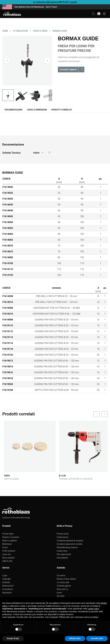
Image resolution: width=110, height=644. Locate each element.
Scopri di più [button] (13, 638)
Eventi (59, 593)
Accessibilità (62, 558)
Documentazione (13, 110)
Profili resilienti (9, 551)
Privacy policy (63, 534)
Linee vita (6, 554)
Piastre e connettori (11, 537)
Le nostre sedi (63, 582)
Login (5, 575)
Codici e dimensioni (37, 110)
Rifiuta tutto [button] (75, 638)
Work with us (62, 589)
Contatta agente (64, 586)
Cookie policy (63, 537)
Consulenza (7, 589)
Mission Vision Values (66, 579)
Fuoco (5, 547)
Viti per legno (8, 534)
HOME (5, 31)
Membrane (7, 544)
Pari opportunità (64, 554)
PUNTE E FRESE (40, 31)
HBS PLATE (7, 561)
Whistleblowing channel (67, 547)
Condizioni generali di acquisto (70, 541)
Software (6, 582)
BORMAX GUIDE (60, 31)
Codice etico (62, 551)
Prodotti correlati (62, 110)
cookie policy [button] (93, 609)
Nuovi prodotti (9, 558)
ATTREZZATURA (21, 31)
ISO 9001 (61, 596)
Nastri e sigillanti (10, 541)
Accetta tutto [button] (97, 638)
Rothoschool (8, 586)
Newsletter (7, 593)
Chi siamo (61, 575)
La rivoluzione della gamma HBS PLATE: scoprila (55, 2)
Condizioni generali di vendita (69, 544)
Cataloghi (6, 579)
